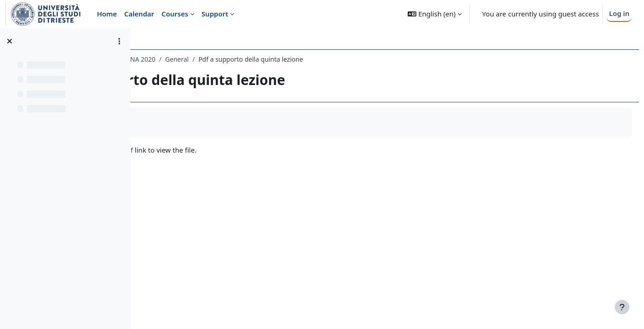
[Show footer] (622, 307)
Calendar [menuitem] (139, 14)
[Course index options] (119, 41)
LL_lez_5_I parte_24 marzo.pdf (213, 150)
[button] (434, 14)
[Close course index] (10, 41)
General (305, 59)
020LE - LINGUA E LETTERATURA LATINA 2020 (216, 59)
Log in (619, 13)
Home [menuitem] (107, 14)
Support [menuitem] (215, 14)
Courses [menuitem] (175, 14)
